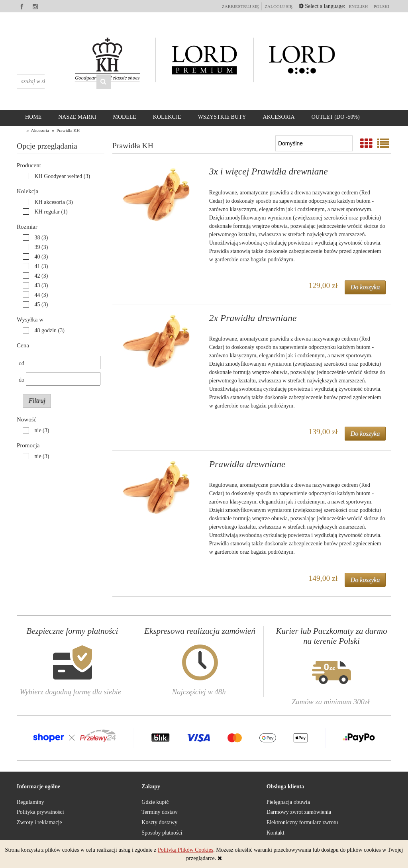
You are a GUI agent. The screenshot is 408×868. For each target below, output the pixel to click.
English (358, 6)
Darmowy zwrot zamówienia (299, 812)
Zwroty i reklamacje (39, 822)
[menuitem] (33, 117)
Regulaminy (30, 802)
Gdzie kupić (155, 802)
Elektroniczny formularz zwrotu (302, 822)
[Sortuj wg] (314, 143)
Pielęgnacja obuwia (288, 802)
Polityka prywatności (40, 812)
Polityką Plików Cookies (185, 850)
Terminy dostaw (159, 812)
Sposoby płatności (162, 833)
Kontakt (276, 833)
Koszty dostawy (159, 822)
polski (382, 6)
